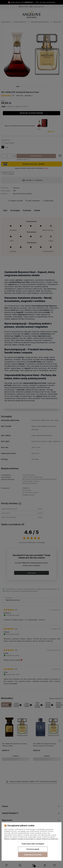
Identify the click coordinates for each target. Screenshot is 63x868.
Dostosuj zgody (33, 849)
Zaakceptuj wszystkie (33, 855)
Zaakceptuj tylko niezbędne (33, 844)
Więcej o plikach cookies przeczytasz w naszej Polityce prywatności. (31, 839)
